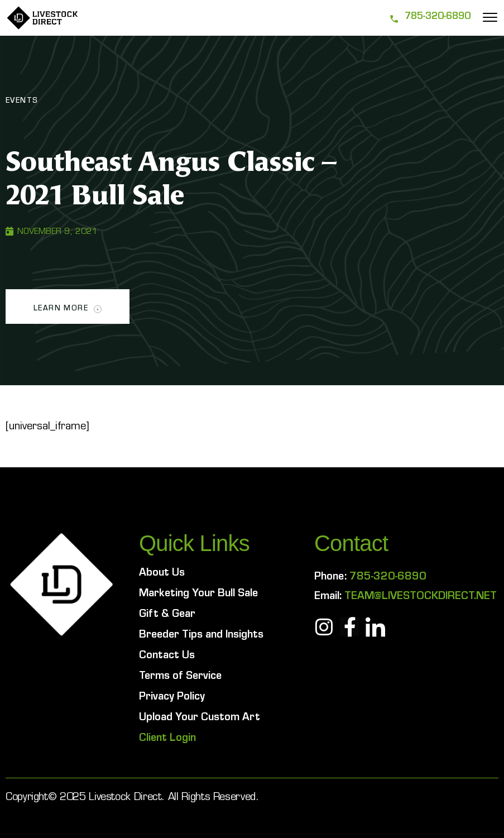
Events (22, 102)
